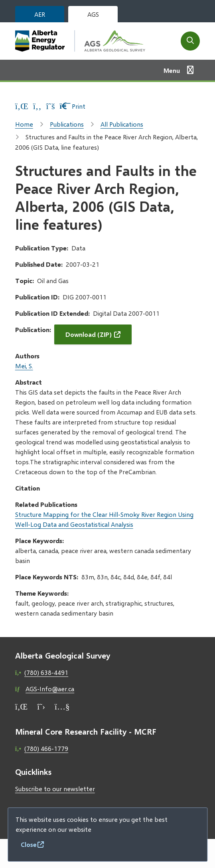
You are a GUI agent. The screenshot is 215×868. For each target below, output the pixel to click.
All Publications (122, 124)
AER (40, 14)
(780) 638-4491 (46, 672)
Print (72, 106)
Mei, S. (24, 366)
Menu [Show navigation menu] (172, 70)
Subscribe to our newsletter (55, 789)
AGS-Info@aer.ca (50, 689)
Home (24, 124)
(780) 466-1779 (46, 748)
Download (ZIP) (89, 334)
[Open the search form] (190, 41)
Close (29, 844)
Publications (67, 124)
